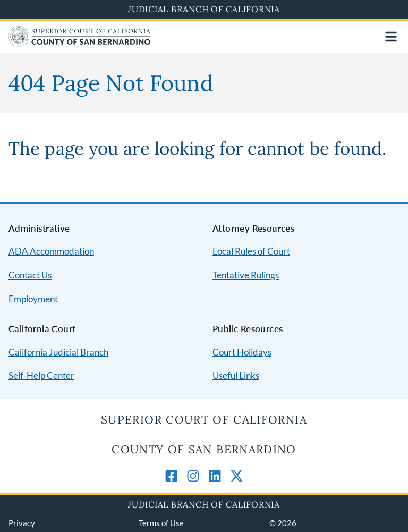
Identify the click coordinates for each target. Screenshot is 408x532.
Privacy (22, 523)
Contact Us (30, 275)
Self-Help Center (41, 375)
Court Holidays (242, 352)
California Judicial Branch (58, 352)
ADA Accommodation (51, 251)
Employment (33, 299)
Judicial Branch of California (204, 9)
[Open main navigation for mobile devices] (391, 37)
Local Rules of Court (251, 251)
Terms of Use (161, 523)
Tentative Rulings (246, 275)
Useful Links (236, 375)
